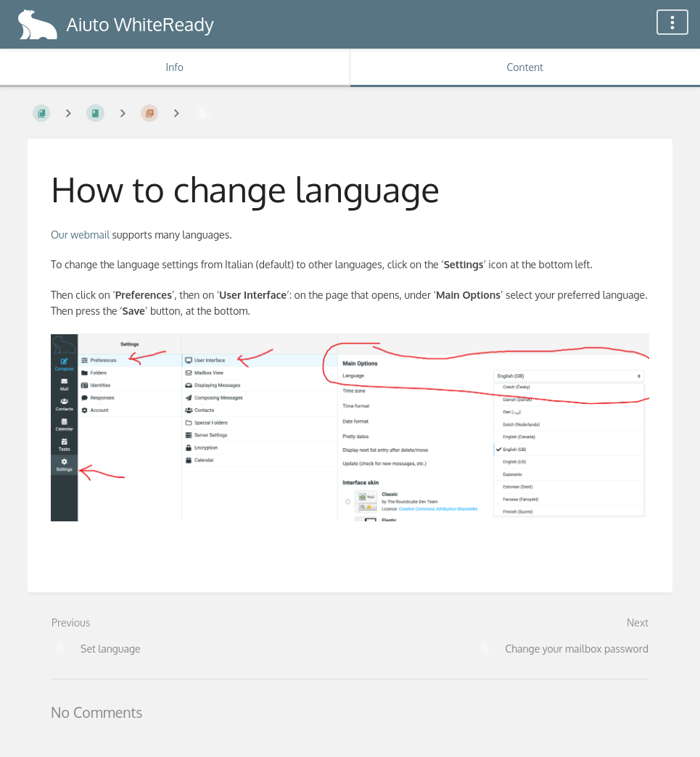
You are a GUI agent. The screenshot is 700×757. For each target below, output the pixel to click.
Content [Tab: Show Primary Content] (525, 67)
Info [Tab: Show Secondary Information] (174, 67)
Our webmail (82, 235)
